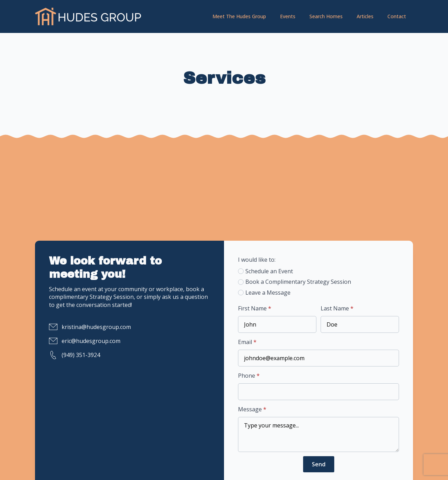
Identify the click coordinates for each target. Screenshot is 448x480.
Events (288, 16)
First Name (255, 308)
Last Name (337, 308)
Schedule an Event (269, 271)
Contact (397, 16)
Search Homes (326, 16)
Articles (365, 16)
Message (252, 409)
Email (247, 342)
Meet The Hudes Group (239, 16)
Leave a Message (268, 293)
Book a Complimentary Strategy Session (298, 282)
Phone (249, 376)
